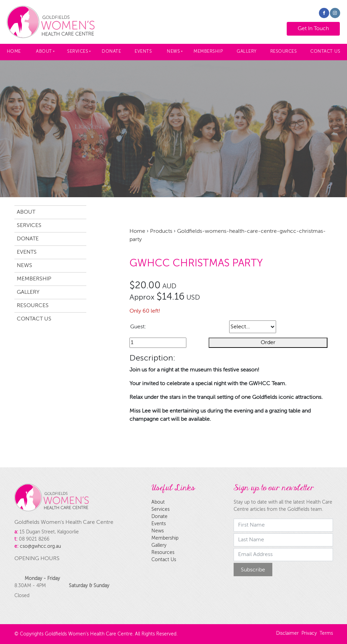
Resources (284, 52)
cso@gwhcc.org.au (40, 546)
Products (161, 231)
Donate (111, 52)
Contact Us (34, 319)
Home (14, 52)
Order (268, 343)
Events (143, 52)
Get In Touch (307, 26)
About (44, 52)
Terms (326, 633)
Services (78, 52)
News (173, 52)
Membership (208, 52)
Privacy (309, 633)
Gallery (247, 52)
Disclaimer (287, 633)
